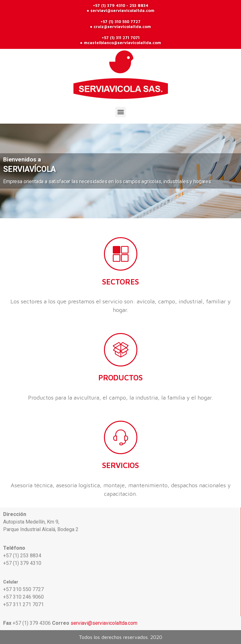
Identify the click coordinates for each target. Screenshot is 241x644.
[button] (120, 112)
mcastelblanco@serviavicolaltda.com (122, 43)
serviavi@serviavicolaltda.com (122, 10)
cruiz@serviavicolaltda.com (122, 26)
